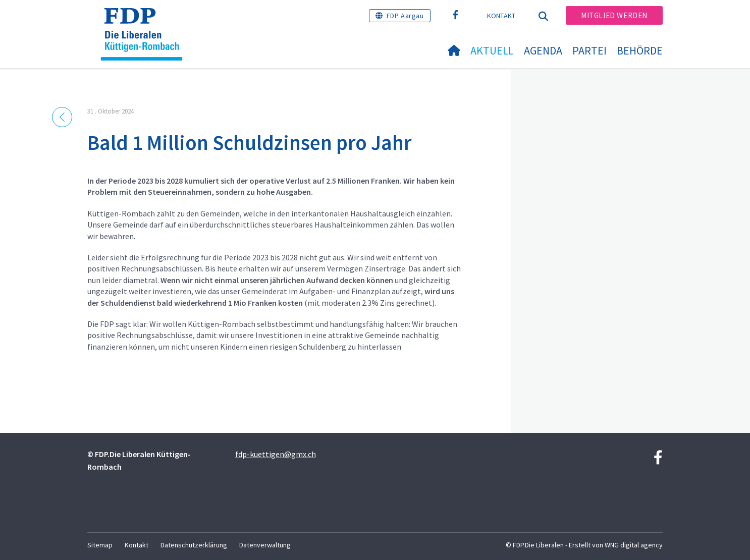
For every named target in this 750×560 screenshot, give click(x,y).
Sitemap (100, 545)
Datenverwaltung (265, 545)
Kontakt (501, 16)
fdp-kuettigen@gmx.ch (276, 454)
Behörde (640, 50)
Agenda (543, 50)
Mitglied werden (614, 15)
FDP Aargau (405, 16)
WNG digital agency (634, 545)
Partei (590, 50)
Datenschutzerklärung (194, 545)
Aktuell (492, 50)
